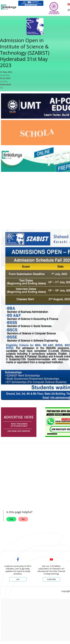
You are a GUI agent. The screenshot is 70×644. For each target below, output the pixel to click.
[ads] (19, 422)
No (23, 519)
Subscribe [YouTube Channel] (51, 579)
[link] (31, 3)
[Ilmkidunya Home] (9, 7)
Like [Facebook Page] (18, 579)
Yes (11, 519)
